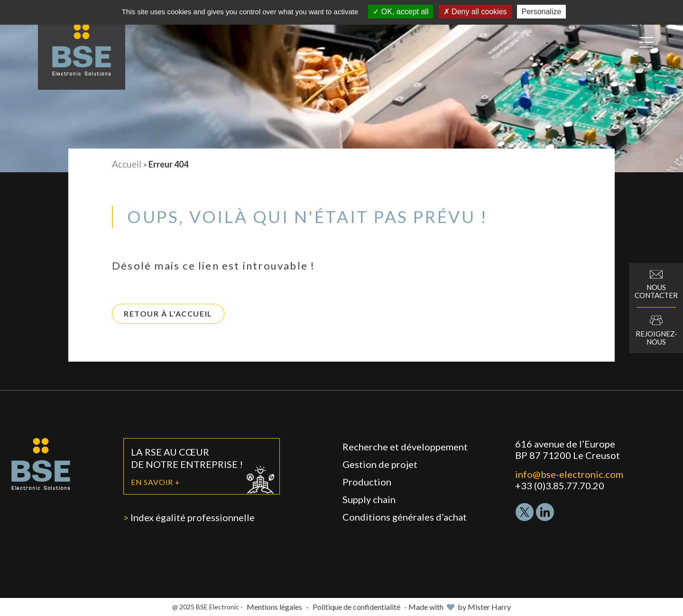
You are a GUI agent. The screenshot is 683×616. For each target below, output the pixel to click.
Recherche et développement (405, 447)
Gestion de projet (380, 464)
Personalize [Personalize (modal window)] (542, 12)
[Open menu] (646, 42)
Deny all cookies (475, 12)
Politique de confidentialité (356, 607)
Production (367, 482)
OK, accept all (401, 12)
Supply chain (369, 499)
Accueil (127, 164)
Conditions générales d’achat (405, 517)
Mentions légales (274, 607)
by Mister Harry (484, 607)
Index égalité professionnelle (193, 517)
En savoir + (156, 482)
